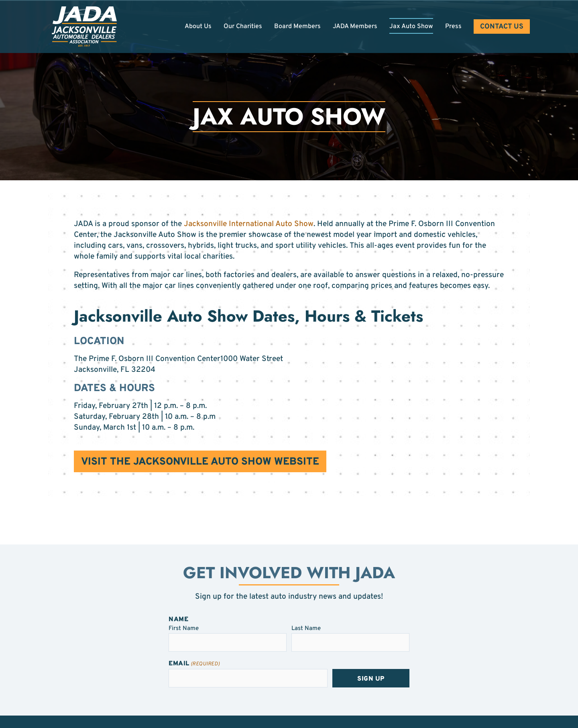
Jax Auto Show (411, 27)
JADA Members (355, 27)
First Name (184, 628)
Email (194, 664)
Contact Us (502, 27)
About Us (198, 27)
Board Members (297, 27)
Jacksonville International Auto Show (249, 224)
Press (453, 27)
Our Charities (243, 27)
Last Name (306, 628)
